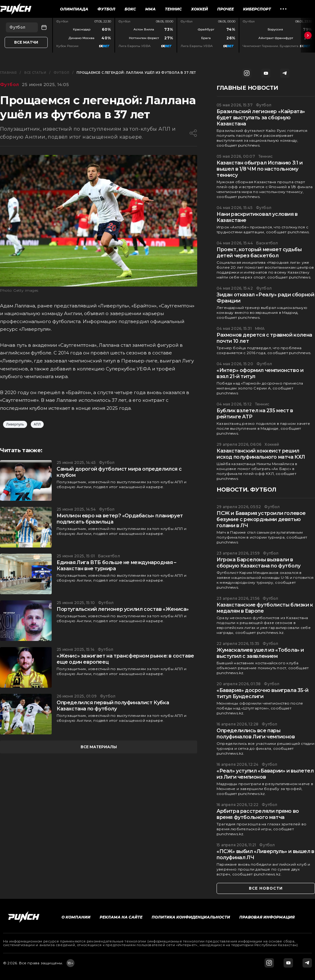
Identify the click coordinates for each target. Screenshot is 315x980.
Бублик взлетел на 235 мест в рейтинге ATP (255, 414)
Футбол (106, 9)
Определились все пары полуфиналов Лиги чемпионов (256, 734)
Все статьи (35, 73)
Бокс (130, 9)
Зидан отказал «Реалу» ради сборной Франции (265, 298)
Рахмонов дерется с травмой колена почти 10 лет (264, 338)
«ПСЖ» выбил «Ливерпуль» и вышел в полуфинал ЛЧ (265, 854)
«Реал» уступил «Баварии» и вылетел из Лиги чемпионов (265, 774)
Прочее (225, 9)
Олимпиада (74, 9)
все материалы (99, 747)
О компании (76, 917)
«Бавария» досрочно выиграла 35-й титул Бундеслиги (262, 693)
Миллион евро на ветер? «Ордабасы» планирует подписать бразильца (120, 519)
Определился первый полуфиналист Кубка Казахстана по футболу (113, 706)
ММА (150, 9)
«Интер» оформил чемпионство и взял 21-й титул (260, 373)
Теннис (173, 9)
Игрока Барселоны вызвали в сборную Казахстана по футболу (258, 563)
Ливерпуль (15, 424)
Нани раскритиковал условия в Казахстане (257, 217)
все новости (266, 888)
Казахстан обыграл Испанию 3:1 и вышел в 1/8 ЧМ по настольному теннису (260, 169)
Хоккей (199, 9)
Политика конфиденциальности (191, 917)
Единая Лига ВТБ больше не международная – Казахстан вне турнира (116, 565)
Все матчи (26, 42)
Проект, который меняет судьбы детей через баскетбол (259, 253)
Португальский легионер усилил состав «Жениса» (123, 609)
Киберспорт (257, 9)
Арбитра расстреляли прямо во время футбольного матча (258, 814)
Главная (8, 73)
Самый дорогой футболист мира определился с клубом (119, 472)
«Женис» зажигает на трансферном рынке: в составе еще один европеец (125, 659)
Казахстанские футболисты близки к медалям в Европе (265, 608)
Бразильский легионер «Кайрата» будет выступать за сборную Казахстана (261, 118)
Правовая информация (267, 917)
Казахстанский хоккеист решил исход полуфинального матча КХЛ (261, 454)
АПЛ (37, 424)
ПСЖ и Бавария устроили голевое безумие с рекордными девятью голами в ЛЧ (261, 519)
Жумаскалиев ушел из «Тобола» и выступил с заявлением (260, 653)
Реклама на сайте (121, 917)
